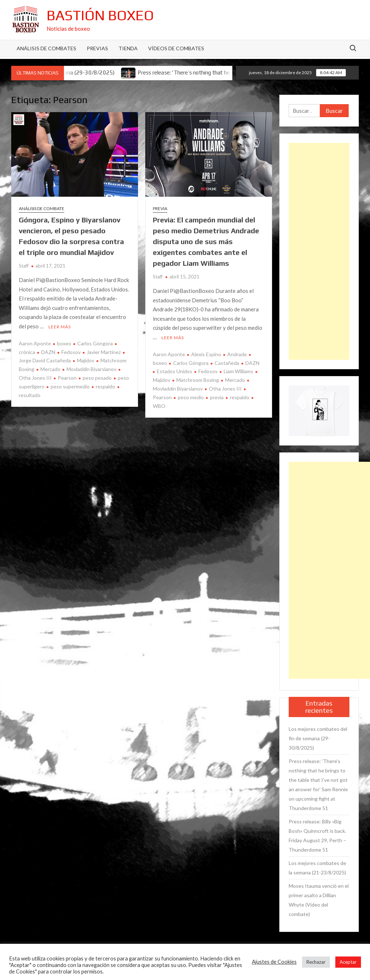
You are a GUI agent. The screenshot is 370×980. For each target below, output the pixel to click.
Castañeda (227, 363)
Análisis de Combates (46, 48)
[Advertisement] (319, 251)
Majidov (86, 360)
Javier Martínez (104, 352)
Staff (24, 266)
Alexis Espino (206, 354)
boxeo (64, 343)
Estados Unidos (175, 371)
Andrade (237, 354)
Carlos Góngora (95, 343)
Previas (97, 48)
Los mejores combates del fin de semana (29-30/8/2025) (318, 738)
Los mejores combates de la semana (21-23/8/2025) (317, 868)
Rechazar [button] (316, 962)
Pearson (67, 378)
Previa (160, 208)
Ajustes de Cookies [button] (274, 962)
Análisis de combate (42, 208)
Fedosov (71, 352)
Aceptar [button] (348, 962)
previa (217, 397)
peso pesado (97, 378)
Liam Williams (238, 371)
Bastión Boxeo (100, 15)
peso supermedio (70, 386)
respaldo (106, 386)
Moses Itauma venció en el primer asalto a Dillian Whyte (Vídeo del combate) (319, 900)
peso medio (191, 397)
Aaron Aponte (35, 343)
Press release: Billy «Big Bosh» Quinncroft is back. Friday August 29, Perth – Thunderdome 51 (317, 836)
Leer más (60, 327)
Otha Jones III (225, 389)
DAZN (48, 352)
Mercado (50, 369)
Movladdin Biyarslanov (91, 369)
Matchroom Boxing (198, 380)
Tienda (128, 48)
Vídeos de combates (176, 48)
